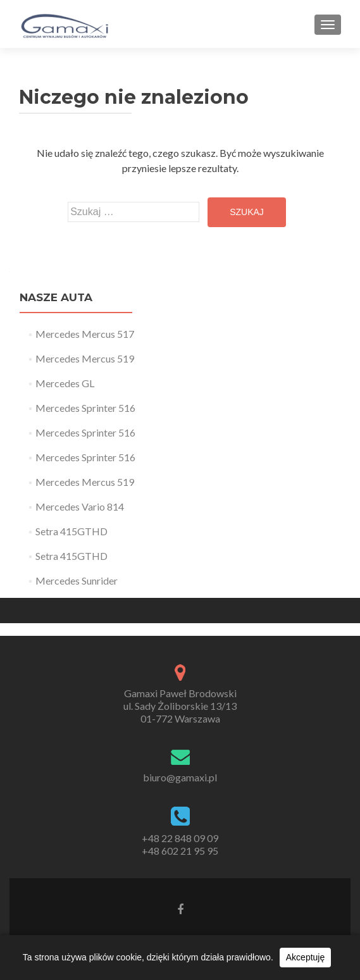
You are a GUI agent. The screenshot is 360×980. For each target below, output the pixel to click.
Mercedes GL (65, 383)
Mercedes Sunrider (77, 580)
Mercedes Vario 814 (80, 506)
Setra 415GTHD (71, 531)
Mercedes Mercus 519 (85, 358)
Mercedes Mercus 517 (85, 334)
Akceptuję (305, 957)
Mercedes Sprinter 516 (85, 408)
